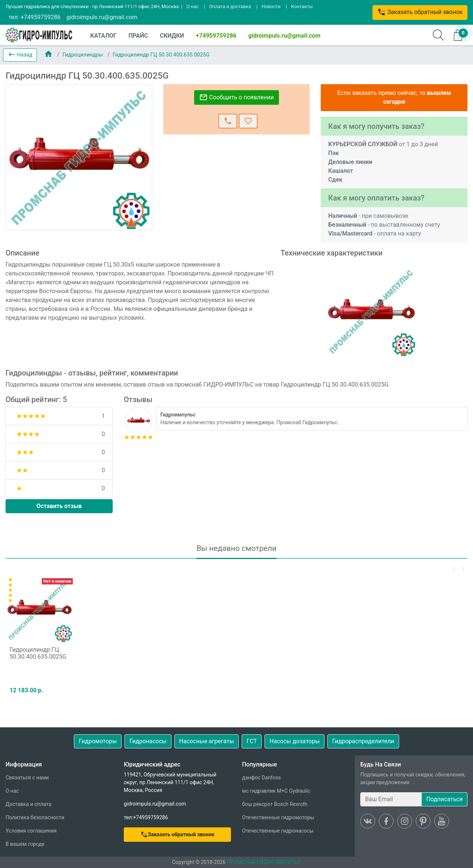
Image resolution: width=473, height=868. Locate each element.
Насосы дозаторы (295, 741)
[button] (20, 55)
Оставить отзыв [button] (59, 506)
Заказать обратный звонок (420, 12)
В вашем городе (25, 844)
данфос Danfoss (261, 778)
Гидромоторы (98, 741)
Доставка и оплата (28, 804)
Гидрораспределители (363, 741)
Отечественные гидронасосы (278, 831)
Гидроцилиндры (83, 55)
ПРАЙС (138, 36)
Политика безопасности (35, 817)
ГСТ (252, 741)
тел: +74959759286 (35, 17)
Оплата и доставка (230, 6)
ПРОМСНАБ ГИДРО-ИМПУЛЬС (264, 862)
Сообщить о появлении (236, 97)
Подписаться (444, 799)
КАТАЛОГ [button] (103, 36)
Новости (271, 6)
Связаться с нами (27, 778)
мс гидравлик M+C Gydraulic (276, 791)
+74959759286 (216, 36)
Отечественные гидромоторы (278, 817)
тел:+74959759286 (146, 817)
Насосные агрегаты (207, 741)
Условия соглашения (31, 831)
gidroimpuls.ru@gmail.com (102, 17)
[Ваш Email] (391, 799)
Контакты (302, 6)
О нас (192, 6)
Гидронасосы (148, 741)
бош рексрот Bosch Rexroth (275, 804)
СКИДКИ (172, 36)
